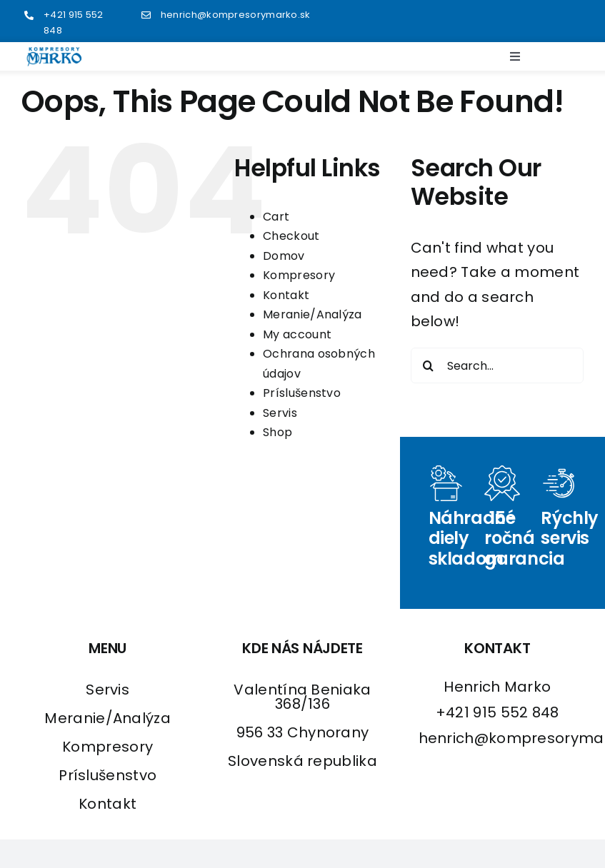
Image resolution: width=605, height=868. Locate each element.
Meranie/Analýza (312, 314)
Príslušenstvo (302, 393)
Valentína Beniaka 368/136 (302, 697)
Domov (284, 256)
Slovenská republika (302, 761)
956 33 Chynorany (303, 732)
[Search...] (497, 365)
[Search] (429, 365)
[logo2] (54, 54)
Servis (280, 413)
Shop (277, 432)
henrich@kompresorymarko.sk (236, 15)
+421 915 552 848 (497, 712)
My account (297, 334)
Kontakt (286, 295)
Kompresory (299, 275)
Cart (276, 217)
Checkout (291, 236)
